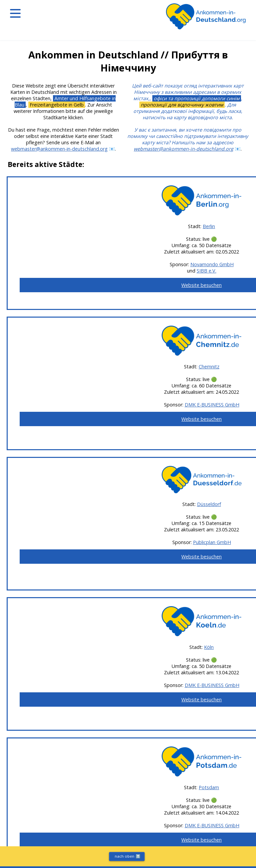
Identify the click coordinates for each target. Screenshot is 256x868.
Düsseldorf (209, 504)
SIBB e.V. (206, 271)
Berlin (209, 226)
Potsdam (209, 787)
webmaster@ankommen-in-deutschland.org (59, 149)
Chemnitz (209, 367)
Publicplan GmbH (212, 542)
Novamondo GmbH (212, 264)
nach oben (127, 856)
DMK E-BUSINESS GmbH (212, 405)
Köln (209, 647)
